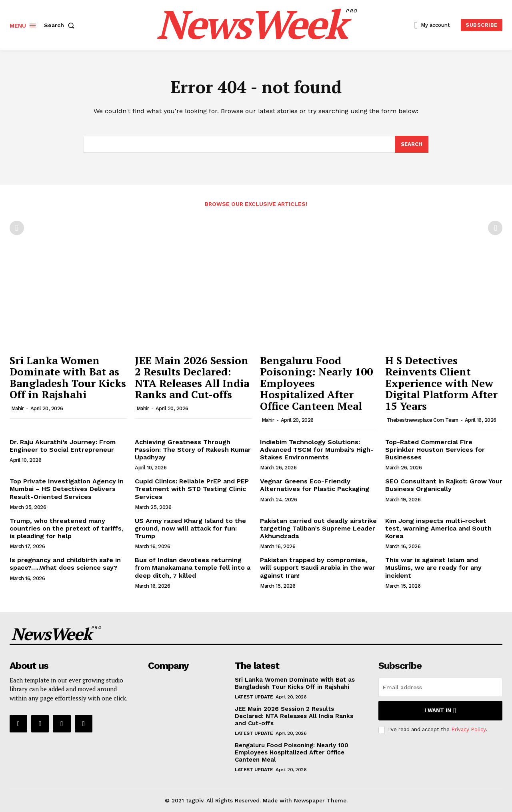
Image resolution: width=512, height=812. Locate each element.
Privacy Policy (468, 730)
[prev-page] (17, 228)
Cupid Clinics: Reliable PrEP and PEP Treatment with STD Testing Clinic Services (192, 489)
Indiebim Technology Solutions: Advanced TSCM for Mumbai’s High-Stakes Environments (317, 450)
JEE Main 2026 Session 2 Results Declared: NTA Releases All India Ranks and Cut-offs (192, 377)
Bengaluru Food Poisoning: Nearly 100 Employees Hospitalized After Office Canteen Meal (292, 752)
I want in (440, 711)
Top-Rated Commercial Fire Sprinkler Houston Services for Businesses (435, 450)
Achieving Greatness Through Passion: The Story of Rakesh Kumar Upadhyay (193, 450)
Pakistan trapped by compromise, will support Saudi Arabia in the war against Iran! (318, 568)
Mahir (18, 408)
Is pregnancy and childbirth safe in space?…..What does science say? (65, 564)
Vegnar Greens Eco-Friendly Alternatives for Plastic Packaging (315, 485)
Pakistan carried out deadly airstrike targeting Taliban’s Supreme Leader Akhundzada (318, 528)
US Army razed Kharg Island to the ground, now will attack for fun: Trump (190, 528)
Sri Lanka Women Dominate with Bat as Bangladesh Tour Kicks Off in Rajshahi (68, 377)
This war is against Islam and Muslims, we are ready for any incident (433, 568)
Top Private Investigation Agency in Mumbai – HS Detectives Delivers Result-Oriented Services (67, 489)
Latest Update (254, 697)
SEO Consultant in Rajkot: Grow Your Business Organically (444, 485)
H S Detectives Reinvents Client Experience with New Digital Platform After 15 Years (441, 383)
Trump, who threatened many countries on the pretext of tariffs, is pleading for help (67, 528)
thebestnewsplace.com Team (423, 420)
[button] (61, 25)
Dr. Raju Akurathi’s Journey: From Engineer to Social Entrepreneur (63, 446)
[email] (440, 687)
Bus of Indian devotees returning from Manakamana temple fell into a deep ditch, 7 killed (193, 568)
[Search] (412, 144)
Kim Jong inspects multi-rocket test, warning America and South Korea (438, 528)
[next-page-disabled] (495, 228)
